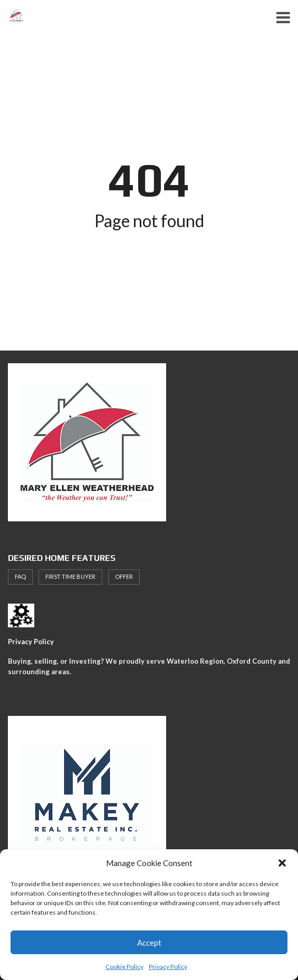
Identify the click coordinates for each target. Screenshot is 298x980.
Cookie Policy (124, 967)
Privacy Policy (168, 967)
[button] (282, 863)
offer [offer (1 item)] (124, 576)
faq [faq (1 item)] (20, 576)
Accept (149, 943)
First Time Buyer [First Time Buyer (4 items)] (70, 576)
